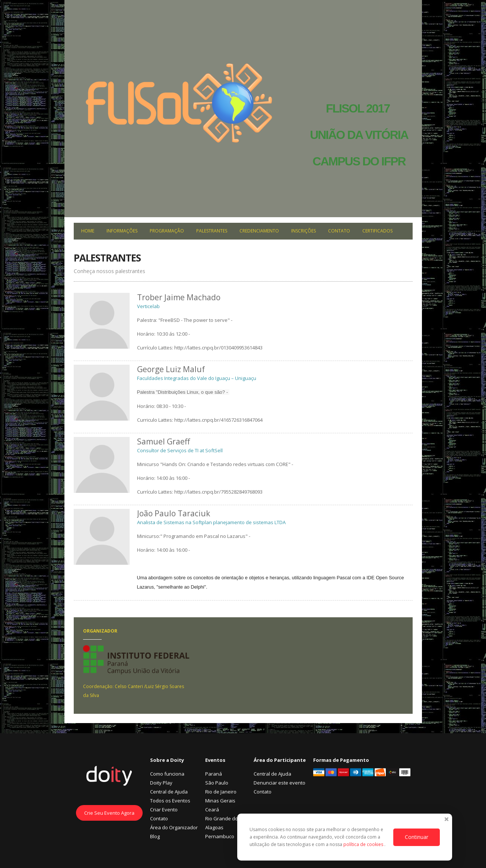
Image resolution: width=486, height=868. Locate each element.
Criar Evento (164, 810)
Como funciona (167, 774)
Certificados (377, 231)
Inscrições (304, 231)
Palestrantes (212, 231)
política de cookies (364, 844)
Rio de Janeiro (221, 792)
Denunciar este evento (279, 783)
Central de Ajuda (169, 792)
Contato (339, 231)
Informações (122, 231)
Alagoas (214, 827)
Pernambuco (220, 836)
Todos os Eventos (170, 801)
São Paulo (217, 783)
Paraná (214, 774)
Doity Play (161, 783)
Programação (167, 231)
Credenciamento (259, 231)
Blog (155, 836)
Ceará (212, 810)
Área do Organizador (174, 827)
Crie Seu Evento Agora (109, 813)
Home (88, 231)
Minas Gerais (220, 801)
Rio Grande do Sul (226, 818)
